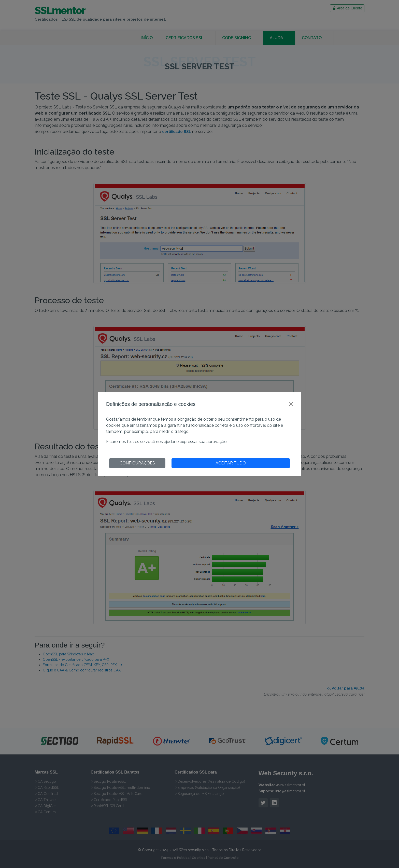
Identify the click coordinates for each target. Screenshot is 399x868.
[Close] (291, 404)
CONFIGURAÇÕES (137, 463)
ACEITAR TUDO (231, 463)
